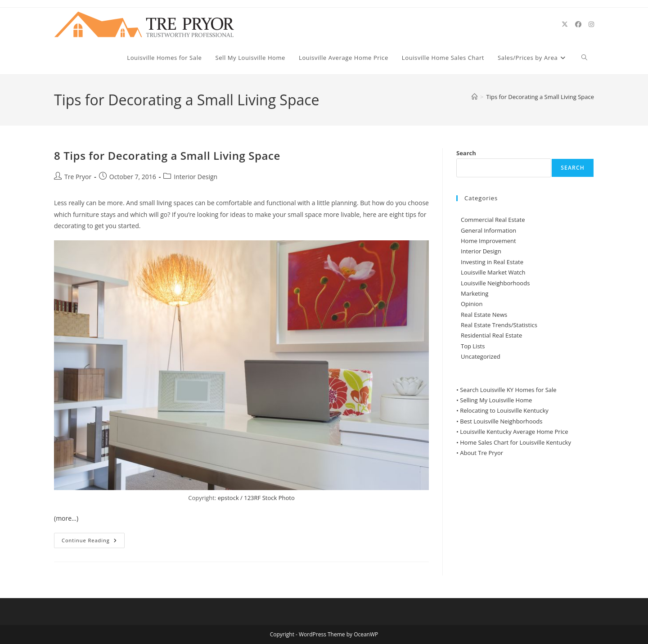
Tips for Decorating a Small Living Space (540, 97)
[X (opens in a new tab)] (565, 24)
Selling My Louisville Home (496, 400)
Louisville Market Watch (493, 272)
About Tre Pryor (481, 453)
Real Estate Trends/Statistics (499, 325)
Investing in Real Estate (492, 262)
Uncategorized (481, 356)
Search (466, 153)
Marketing (475, 293)
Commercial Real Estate (493, 220)
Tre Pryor (78, 177)
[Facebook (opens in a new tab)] (578, 24)
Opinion (472, 304)
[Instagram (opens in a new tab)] (591, 24)
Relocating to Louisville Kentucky (504, 410)
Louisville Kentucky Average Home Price (514, 432)
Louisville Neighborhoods (495, 283)
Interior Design (196, 177)
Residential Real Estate (491, 335)
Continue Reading (93, 542)
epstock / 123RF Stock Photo (256, 498)
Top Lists (473, 346)
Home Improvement (488, 241)
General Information (488, 230)
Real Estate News (484, 315)
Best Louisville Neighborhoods (501, 421)
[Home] (475, 97)
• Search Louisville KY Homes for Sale (506, 390)
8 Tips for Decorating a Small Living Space (167, 155)
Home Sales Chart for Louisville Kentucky (515, 442)
